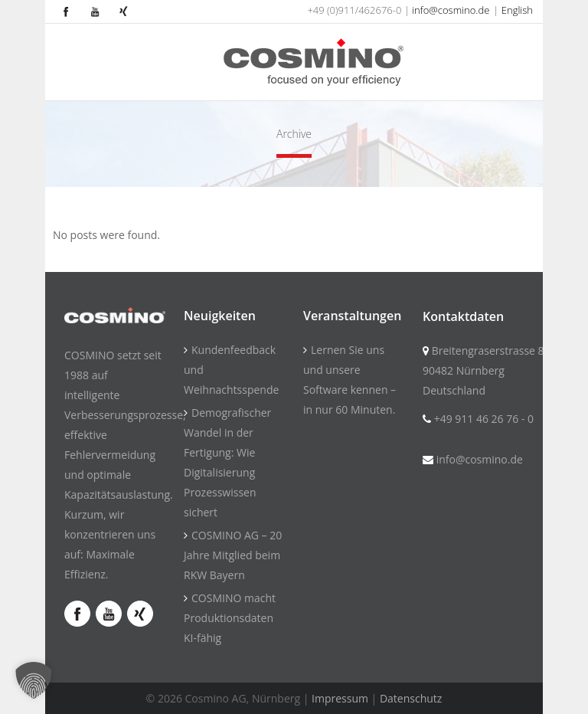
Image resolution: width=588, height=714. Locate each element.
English (517, 10)
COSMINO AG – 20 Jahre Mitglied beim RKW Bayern (233, 555)
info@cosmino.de (451, 10)
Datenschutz (411, 698)
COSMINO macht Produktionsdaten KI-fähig (230, 618)
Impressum (340, 698)
